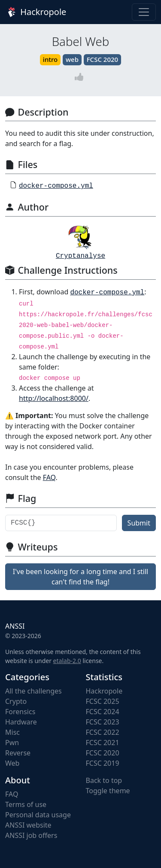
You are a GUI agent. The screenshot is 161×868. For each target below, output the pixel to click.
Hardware (21, 722)
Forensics (20, 712)
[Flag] (61, 523)
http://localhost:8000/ (54, 398)
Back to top (104, 780)
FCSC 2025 (103, 701)
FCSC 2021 (103, 743)
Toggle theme (108, 791)
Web (12, 763)
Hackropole (36, 12)
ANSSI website (28, 825)
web (72, 59)
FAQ (49, 477)
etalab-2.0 (67, 661)
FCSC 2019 (103, 763)
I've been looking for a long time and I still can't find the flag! (80, 577)
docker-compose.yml (56, 186)
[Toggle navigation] (144, 12)
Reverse (18, 753)
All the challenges (33, 691)
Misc (12, 732)
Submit (139, 523)
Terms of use (26, 804)
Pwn (12, 743)
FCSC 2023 (103, 722)
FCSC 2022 (103, 732)
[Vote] (81, 77)
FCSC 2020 (102, 59)
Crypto (16, 701)
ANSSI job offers (31, 835)
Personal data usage (38, 815)
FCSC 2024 (103, 712)
